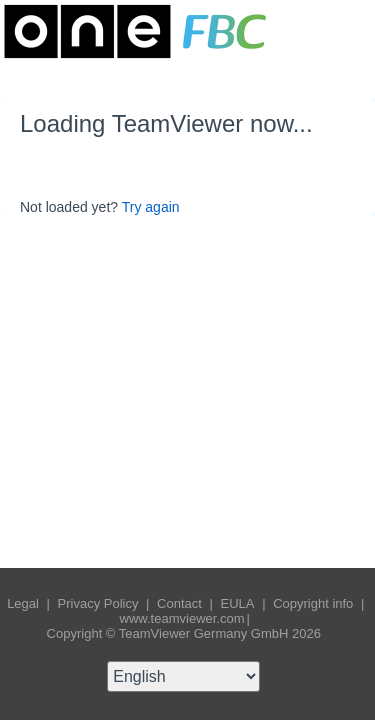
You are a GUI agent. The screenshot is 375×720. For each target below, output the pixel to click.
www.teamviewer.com (182, 618)
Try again (151, 207)
